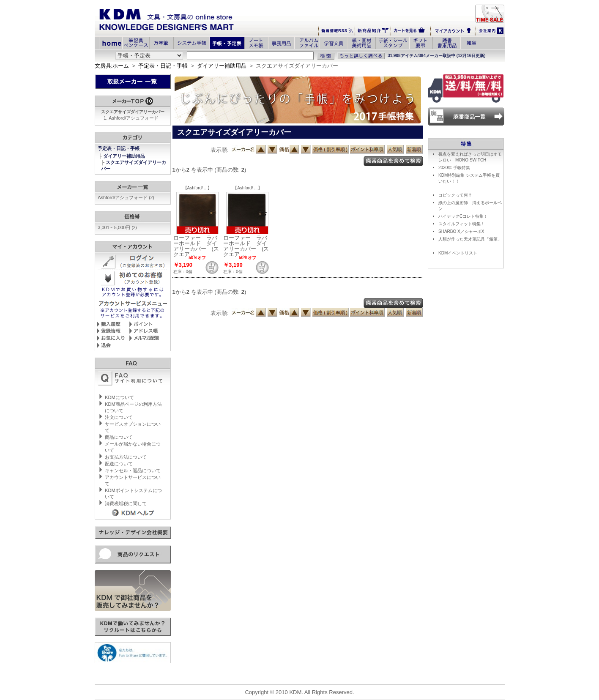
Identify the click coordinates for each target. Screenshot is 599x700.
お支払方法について (126, 457)
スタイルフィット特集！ (462, 224)
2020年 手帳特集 (454, 168)
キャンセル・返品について (133, 470)
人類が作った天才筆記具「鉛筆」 (470, 239)
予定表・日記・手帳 (163, 66)
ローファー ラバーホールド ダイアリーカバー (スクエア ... (196, 246)
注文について (119, 417)
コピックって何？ (455, 195)
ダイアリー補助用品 (222, 66)
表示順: (220, 150)
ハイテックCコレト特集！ (463, 216)
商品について (119, 437)
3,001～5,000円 (117, 227)
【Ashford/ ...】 (197, 188)
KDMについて (119, 397)
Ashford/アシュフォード (134, 118)
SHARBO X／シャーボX (461, 231)
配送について (119, 464)
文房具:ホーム (112, 66)
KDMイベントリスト (458, 253)
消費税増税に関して (126, 503)
